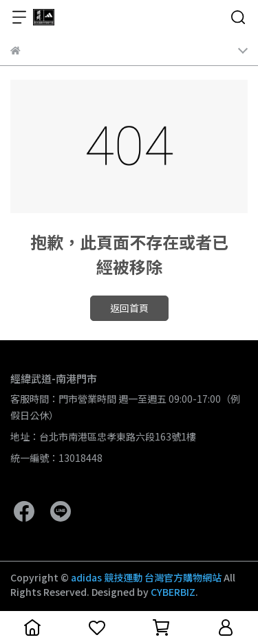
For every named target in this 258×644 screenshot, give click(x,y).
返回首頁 (129, 308)
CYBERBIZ (173, 592)
